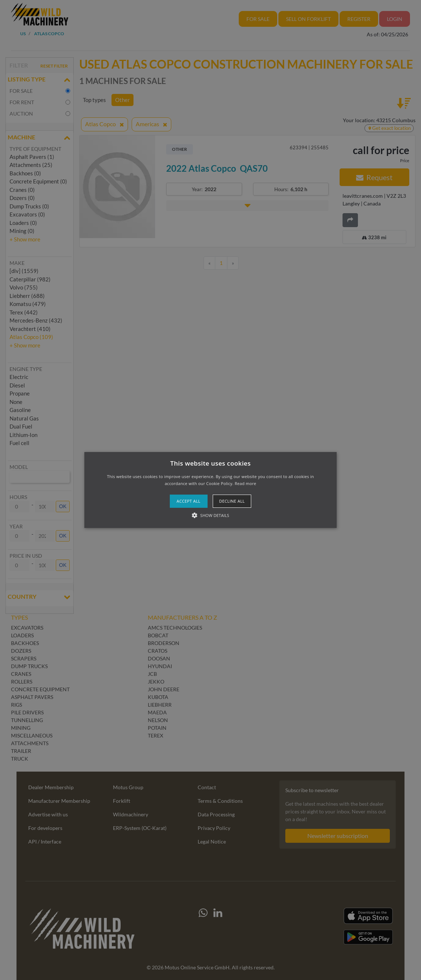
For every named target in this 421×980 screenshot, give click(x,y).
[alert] (210, 490)
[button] (211, 490)
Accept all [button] (189, 501)
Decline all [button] (232, 501)
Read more (246, 483)
